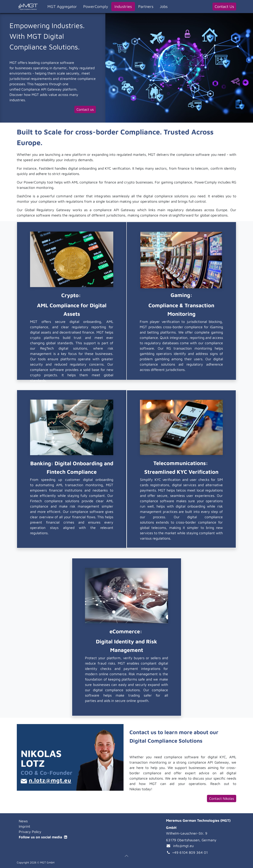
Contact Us (224, 6)
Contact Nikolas (222, 799)
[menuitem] (62, 7)
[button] (126, 856)
